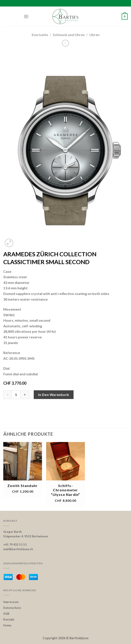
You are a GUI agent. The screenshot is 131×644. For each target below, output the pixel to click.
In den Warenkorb (54, 395)
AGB (6, 614)
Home (7, 625)
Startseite (40, 35)
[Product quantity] (16, 395)
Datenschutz (12, 608)
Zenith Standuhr (23, 486)
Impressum (11, 602)
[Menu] (26, 16)
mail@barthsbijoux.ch (18, 549)
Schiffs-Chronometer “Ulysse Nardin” (65, 490)
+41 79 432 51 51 (15, 545)
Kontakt (9, 619)
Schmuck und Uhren (69, 35)
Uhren (94, 35)
